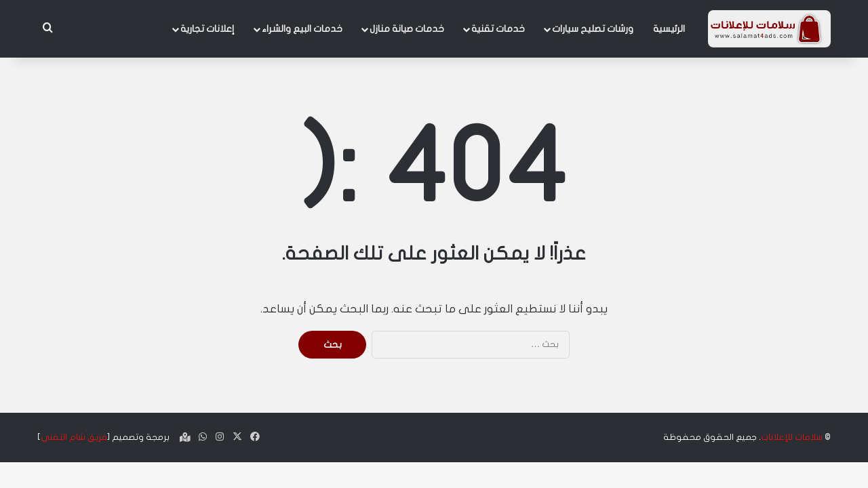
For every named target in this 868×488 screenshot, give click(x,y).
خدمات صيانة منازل (407, 29)
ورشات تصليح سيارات (593, 29)
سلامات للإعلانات (792, 437)
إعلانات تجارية (208, 29)
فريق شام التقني (74, 437)
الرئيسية (669, 29)
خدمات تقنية (498, 29)
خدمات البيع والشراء (302, 29)
